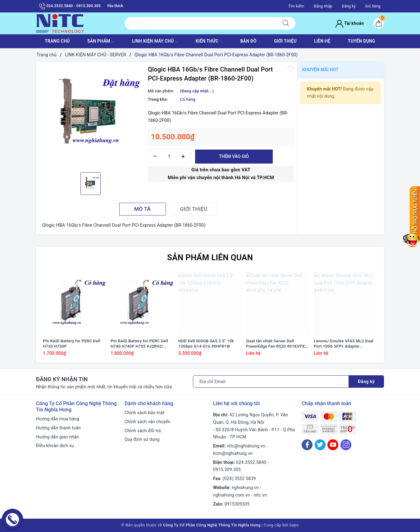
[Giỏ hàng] (379, 23)
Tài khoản (350, 23)
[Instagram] (346, 445)
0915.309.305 (227, 470)
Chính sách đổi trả (143, 431)
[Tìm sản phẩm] (201, 23)
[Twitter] (320, 445)
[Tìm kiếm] (286, 23)
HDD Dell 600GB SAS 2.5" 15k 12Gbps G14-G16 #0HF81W (206, 344)
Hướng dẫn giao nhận (57, 437)
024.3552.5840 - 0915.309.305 (70, 6)
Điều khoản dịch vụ (55, 446)
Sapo (294, 525)
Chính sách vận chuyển (148, 422)
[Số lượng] (169, 157)
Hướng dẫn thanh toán (58, 428)
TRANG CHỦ (57, 41)
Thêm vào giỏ (234, 156)
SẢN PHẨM (101, 42)
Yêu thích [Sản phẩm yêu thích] (115, 6)
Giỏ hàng (373, 6)
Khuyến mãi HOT (320, 70)
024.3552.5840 (251, 462)
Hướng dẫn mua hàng (58, 419)
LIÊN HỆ (322, 41)
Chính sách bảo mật (144, 413)
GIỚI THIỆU (285, 41)
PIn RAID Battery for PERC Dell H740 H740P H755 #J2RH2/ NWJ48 (139, 344)
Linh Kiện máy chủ (155, 42)
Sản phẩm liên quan (210, 257)
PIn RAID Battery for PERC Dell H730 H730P (72, 344)
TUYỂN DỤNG (362, 41)
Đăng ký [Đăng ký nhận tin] (366, 382)
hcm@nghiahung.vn (233, 453)
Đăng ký (349, 6)
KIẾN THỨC (209, 42)
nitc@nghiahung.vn (246, 446)
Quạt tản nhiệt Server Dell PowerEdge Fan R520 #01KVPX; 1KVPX (276, 344)
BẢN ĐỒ (248, 41)
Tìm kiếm (296, 6)
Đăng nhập (323, 6)
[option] (90, 116)
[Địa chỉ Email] (271, 382)
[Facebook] (307, 445)
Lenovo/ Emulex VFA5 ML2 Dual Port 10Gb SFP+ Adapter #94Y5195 (344, 344)
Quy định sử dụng (142, 439)
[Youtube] (333, 445)
